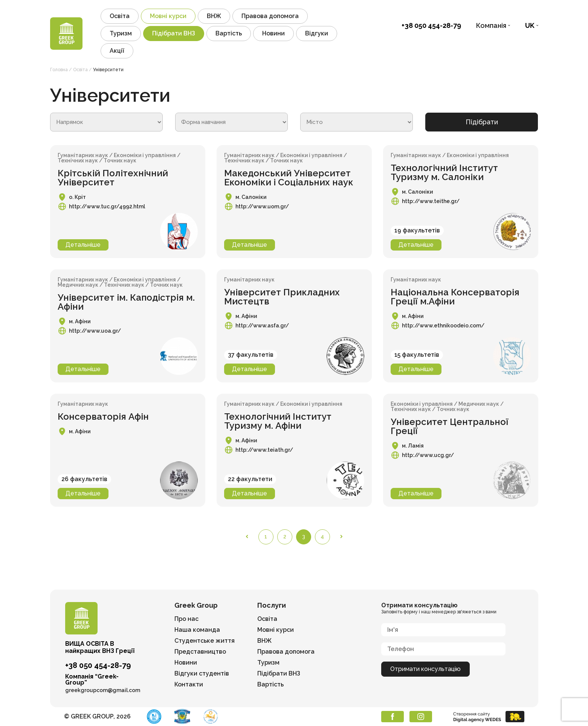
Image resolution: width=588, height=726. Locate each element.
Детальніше (83, 245)
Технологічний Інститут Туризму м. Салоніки (444, 172)
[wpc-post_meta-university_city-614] (357, 122)
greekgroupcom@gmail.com (103, 690)
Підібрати (482, 122)
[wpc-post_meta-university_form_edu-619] (231, 122)
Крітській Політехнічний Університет (113, 178)
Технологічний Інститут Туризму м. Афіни (278, 421)
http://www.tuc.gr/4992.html (107, 206)
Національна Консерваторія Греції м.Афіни (455, 297)
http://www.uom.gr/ (262, 206)
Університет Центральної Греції (450, 426)
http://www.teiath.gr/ (264, 450)
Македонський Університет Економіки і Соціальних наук (289, 178)
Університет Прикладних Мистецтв (282, 297)
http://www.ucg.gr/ (428, 455)
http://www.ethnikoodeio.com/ (443, 326)
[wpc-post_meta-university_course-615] (106, 122)
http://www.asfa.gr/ (262, 326)
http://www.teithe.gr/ (431, 201)
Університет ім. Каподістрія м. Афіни (126, 302)
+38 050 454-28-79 (431, 25)
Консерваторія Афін (103, 416)
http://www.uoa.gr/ (95, 331)
